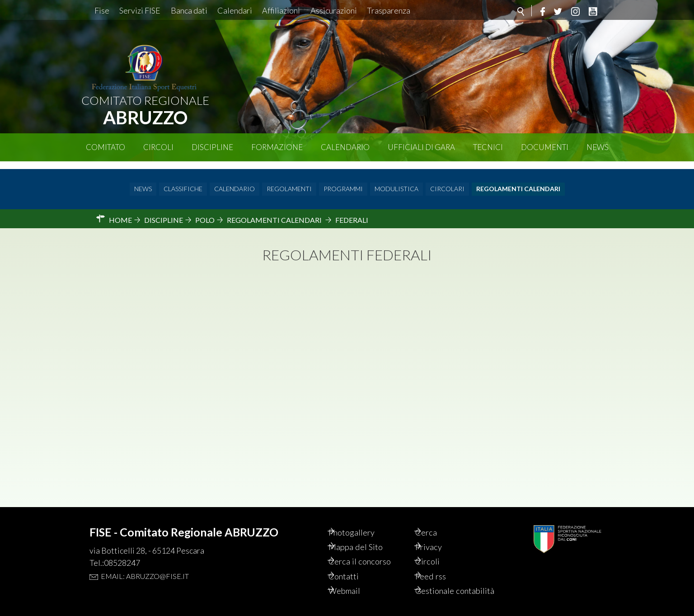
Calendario (345, 147)
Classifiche (183, 181)
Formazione (277, 147)
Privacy (440, 533)
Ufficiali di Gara (421, 147)
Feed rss (442, 564)
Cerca (437, 518)
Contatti (355, 564)
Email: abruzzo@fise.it (145, 561)
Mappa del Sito (367, 533)
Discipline (212, 147)
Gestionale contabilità (446, 585)
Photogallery (364, 518)
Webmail (356, 579)
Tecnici (488, 147)
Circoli (158, 147)
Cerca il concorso (372, 549)
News (598, 147)
